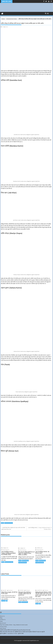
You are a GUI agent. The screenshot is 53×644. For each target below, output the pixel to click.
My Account (3, 623)
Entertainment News (9, 523)
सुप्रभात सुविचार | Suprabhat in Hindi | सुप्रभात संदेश (12, 633)
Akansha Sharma (5, 550)
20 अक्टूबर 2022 (5, 548)
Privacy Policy (3, 626)
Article (2, 523)
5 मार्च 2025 (21, 590)
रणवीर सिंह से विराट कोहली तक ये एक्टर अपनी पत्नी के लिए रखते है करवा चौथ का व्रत (13, 528)
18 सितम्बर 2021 (39, 548)
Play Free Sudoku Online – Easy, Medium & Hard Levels (14, 625)
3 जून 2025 (4, 590)
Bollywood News (25, 561)
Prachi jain (10, 590)
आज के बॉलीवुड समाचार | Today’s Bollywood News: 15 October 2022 (40, 528)
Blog (1, 618)
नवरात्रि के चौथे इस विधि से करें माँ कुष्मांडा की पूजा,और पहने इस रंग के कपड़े (15, 630)
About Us (2, 616)
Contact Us (3, 620)
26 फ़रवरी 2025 (39, 590)
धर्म (7, 601)
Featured (3, 601)
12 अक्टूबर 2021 (22, 548)
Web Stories (3, 628)
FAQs (1, 621)
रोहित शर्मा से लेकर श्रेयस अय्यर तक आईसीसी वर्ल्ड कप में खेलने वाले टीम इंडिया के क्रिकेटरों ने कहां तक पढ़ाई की (22, 632)
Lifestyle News (25, 602)
